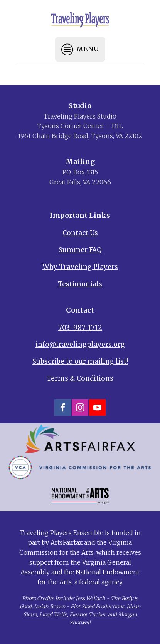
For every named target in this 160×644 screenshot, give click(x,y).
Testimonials (80, 284)
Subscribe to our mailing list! (80, 361)
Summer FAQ (80, 250)
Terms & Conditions (80, 378)
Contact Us (80, 233)
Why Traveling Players (80, 267)
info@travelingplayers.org (80, 345)
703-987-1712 (80, 328)
